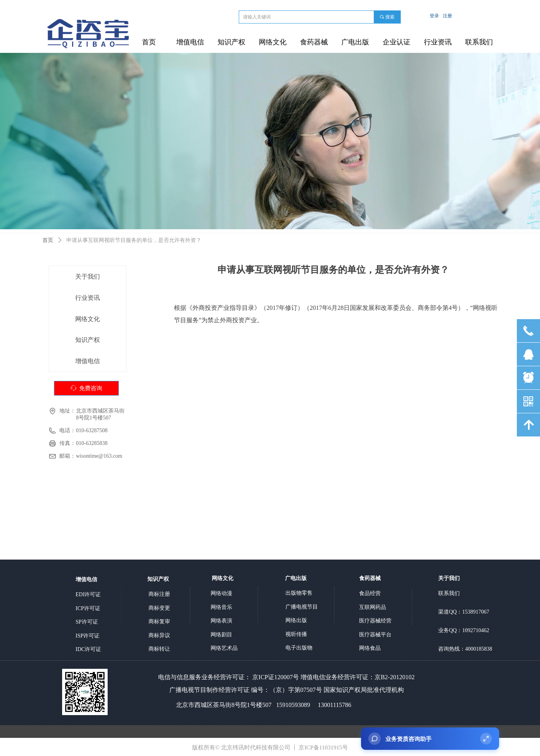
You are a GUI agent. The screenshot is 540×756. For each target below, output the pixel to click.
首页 (48, 240)
